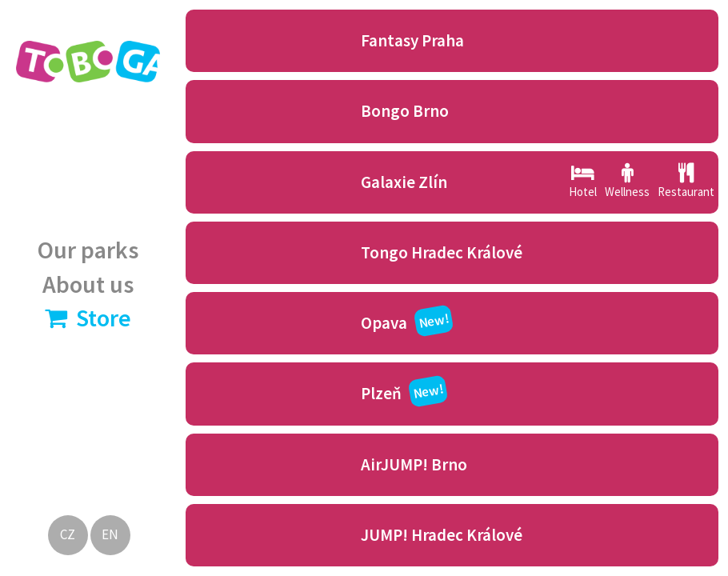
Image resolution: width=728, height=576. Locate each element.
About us (88, 284)
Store (88, 318)
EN (110, 534)
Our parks (88, 250)
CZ (68, 534)
